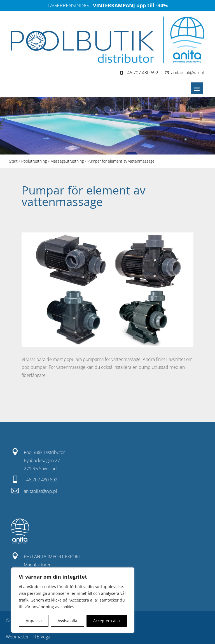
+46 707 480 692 (141, 73)
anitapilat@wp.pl (188, 73)
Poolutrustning (34, 161)
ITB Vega (42, 637)
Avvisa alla (67, 621)
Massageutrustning (67, 161)
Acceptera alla (107, 621)
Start (13, 161)
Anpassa (34, 621)
